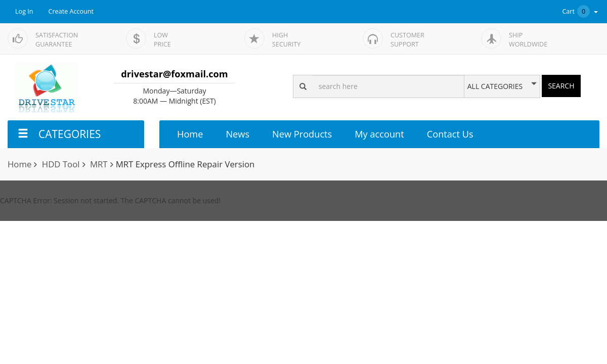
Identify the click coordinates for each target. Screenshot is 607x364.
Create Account (71, 11)
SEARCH (561, 86)
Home (190, 134)
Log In (24, 11)
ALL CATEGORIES (495, 86)
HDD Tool (61, 164)
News (237, 134)
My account (379, 134)
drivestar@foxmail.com (174, 74)
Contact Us (450, 134)
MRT (99, 164)
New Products (302, 134)
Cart (581, 11)
